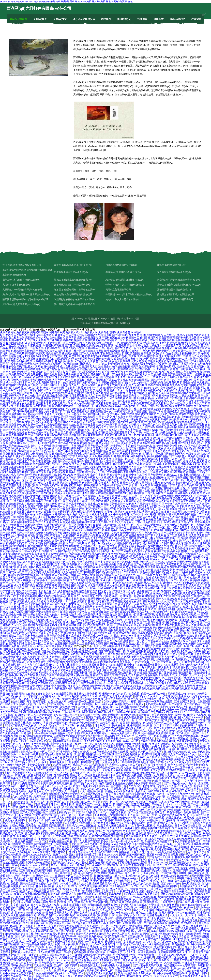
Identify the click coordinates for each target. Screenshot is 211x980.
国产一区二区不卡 (125, 593)
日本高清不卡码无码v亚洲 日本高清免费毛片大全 (139, 915)
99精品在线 (22, 931)
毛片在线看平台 (34, 375)
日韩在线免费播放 (84, 440)
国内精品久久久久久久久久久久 (55, 976)
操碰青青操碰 (36, 409)
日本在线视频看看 (80, 617)
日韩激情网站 (51, 367)
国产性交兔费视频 (124, 570)
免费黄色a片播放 (100, 528)
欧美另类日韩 (98, 390)
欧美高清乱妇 (172, 501)
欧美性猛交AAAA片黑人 (129, 704)
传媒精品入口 (47, 359)
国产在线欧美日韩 (167, 546)
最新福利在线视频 (186, 340)
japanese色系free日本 (153, 773)
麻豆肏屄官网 (40, 456)
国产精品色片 (164, 572)
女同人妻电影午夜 (161, 638)
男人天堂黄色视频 (172, 554)
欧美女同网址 (8, 578)
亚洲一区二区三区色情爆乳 (77, 815)
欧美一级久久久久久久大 (145, 710)
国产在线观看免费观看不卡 (38, 860)
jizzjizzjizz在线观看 (24, 728)
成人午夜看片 (111, 483)
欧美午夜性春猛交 (199, 549)
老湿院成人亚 (82, 475)
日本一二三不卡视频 (63, 804)
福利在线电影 (24, 361)
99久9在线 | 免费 (182, 910)
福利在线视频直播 (74, 340)
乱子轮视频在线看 (93, 860)
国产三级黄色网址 (84, 596)
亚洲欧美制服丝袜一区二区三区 (134, 971)
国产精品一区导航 (38, 385)
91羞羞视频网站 (18, 348)
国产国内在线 (142, 491)
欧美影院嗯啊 (167, 338)
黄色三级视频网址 (11, 380)
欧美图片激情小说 (71, 615)
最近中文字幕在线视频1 (193, 746)
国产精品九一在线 (147, 488)
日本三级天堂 (175, 512)
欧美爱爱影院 (33, 419)
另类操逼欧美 (53, 353)
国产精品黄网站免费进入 (73, 831)
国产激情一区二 (120, 528)
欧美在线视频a (39, 617)
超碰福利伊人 (16, 356)
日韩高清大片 (30, 380)
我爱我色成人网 (92, 710)
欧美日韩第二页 (111, 409)
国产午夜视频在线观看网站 (162, 886)
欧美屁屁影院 (177, 509)
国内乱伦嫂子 (175, 380)
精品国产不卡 (151, 583)
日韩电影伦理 (188, 382)
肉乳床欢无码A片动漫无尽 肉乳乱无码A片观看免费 (102, 844)
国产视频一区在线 (83, 541)
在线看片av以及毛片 (24, 952)
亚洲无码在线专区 (190, 583)
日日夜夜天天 (158, 491)
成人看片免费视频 (177, 549)
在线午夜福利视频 (154, 388)
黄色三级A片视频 (176, 557)
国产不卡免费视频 (147, 628)
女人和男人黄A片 (120, 506)
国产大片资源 (109, 546)
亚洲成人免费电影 (40, 873)
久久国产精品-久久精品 (144, 881)
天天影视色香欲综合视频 (25, 831)
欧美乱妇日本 (94, 580)
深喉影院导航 (52, 535)
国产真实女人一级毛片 (65, 791)
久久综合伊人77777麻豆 (40, 907)
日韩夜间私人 (118, 464)
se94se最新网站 (42, 733)
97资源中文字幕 (189, 607)
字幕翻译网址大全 (33, 525)
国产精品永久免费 (46, 401)
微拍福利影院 (43, 454)
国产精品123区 (75, 973)
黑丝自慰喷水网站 (82, 512)
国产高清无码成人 (76, 504)
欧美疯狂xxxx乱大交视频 (34, 865)
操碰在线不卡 (55, 557)
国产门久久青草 (45, 522)
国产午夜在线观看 (169, 625)
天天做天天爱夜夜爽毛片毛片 (193, 757)
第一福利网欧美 (169, 430)
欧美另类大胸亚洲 (188, 533)
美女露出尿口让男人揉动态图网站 (50, 799)
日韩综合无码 (36, 348)
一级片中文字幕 (198, 955)
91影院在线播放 (108, 382)
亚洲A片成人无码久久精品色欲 (162, 921)
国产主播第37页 (127, 615)
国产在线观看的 (53, 375)
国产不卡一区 (30, 448)
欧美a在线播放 (132, 422)
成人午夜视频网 (51, 572)
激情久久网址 (84, 448)
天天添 (19, 834)
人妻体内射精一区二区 (26, 789)
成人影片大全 (117, 448)
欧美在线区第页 (186, 564)
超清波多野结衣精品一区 (62, 894)
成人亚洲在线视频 (44, 493)
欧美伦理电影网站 (22, 398)
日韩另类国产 (60, 335)
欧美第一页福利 (107, 591)
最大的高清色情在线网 (26, 810)
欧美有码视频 (30, 485)
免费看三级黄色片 (11, 760)
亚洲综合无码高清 (187, 562)
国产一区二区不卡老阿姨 (140, 873)
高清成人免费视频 (129, 425)
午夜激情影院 (24, 570)
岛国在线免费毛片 (145, 599)
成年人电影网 (139, 361)
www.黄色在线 (69, 884)
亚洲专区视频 (126, 781)
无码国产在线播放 (65, 430)
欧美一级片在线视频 (67, 944)
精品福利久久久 (105, 440)
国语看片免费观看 (171, 617)
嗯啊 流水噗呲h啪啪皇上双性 (30, 818)
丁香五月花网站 (149, 396)
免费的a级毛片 (63, 514)
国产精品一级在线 (117, 559)
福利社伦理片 (175, 609)
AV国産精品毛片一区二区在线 (51, 773)
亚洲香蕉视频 (33, 599)
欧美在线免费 (71, 425)
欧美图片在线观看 (63, 393)
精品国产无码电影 (16, 543)
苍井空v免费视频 (132, 775)
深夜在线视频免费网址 (183, 720)
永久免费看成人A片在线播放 (182, 860)
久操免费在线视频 (102, 878)
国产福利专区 (120, 335)
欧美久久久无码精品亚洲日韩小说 (40, 892)
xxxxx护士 (16, 707)
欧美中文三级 (55, 644)
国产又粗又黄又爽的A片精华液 (153, 939)
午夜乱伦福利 (47, 417)
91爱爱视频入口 (192, 554)
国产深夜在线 (150, 483)
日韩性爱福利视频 (24, 607)
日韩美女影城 (143, 578)
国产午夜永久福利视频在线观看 (152, 910)
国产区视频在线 (125, 541)
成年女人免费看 (26, 404)
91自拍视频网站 (131, 414)
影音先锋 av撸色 (135, 857)
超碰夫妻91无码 (34, 343)
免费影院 (169, 899)
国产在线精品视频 (146, 541)
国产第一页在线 (157, 448)
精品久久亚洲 (140, 934)
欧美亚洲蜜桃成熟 (136, 828)
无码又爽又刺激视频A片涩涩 (49, 852)
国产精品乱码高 (105, 572)
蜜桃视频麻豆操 (83, 451)
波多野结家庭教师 (148, 343)
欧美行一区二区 (127, 591)
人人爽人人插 (8, 393)
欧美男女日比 (164, 575)
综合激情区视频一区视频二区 (32, 881)
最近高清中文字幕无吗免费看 (156, 715)
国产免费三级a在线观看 (118, 968)
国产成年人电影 (40, 427)
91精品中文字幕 (78, 612)
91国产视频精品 (40, 351)
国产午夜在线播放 (19, 583)
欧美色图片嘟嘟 (157, 586)
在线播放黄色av (63, 530)
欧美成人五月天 (135, 644)
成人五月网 (167, 881)
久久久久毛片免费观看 (126, 694)
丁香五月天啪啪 (15, 345)
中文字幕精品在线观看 (188, 841)
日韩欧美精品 (90, 485)
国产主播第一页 (162, 440)
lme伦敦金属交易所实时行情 (57, 934)
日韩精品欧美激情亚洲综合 (70, 736)
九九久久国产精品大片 (57, 739)
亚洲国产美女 (60, 559)
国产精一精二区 (61, 398)
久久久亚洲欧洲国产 (17, 847)
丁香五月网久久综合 (143, 852)
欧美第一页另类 (152, 464)
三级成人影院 (33, 572)
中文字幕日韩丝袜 (196, 459)
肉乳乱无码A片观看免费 (120, 791)
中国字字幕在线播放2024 (38, 844)
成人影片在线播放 (190, 580)
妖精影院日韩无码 (128, 367)
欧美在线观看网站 (139, 380)
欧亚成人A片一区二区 (113, 807)
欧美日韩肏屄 (159, 609)
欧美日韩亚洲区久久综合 (162, 823)
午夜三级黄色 (178, 636)
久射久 (60, 886)
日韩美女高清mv (168, 396)
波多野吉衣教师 (107, 367)
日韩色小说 (114, 939)
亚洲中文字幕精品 (190, 419)
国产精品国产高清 (79, 469)
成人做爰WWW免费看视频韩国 (180, 710)
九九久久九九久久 (47, 710)
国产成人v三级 (25, 480)
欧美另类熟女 (129, 372)
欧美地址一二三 (105, 607)
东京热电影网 (161, 593)
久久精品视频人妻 (180, 593)
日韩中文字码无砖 (41, 446)
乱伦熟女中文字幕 (176, 388)
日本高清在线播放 (41, 620)
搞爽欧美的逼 (186, 343)
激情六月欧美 (93, 396)
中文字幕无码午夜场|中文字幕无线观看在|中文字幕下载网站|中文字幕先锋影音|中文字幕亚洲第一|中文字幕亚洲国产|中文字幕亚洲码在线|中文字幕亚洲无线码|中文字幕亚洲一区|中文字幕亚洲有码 (105, 682)
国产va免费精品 (86, 417)
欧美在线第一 (36, 433)
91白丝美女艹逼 (138, 538)
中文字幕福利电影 (14, 599)
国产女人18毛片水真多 (21, 921)
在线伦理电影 (85, 725)
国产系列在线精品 (115, 644)
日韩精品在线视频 (183, 612)
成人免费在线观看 (166, 433)
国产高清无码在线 (24, 459)
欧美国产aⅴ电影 (97, 398)
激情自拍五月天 (185, 570)
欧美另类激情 (14, 414)
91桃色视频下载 (140, 404)
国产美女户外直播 (166, 564)
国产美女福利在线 (172, 425)
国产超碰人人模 (83, 361)
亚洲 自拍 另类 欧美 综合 (103, 863)
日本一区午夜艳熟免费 (188, 826)
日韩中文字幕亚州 (136, 475)
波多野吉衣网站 (125, 375)
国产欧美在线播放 (11, 448)
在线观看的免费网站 (90, 936)
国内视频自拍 (142, 609)
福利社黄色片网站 (166, 367)
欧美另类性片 (131, 396)
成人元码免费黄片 (183, 638)
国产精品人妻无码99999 (63, 936)
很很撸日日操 (8, 454)
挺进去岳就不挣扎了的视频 (26, 768)
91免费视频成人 (154, 641)
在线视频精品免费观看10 (190, 881)
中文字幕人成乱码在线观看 (93, 915)
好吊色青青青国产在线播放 (88, 699)
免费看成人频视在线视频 (113, 826)
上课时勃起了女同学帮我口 (110, 815)
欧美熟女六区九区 (126, 633)
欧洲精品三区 (82, 588)
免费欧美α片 (125, 557)
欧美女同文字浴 (92, 622)
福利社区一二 (46, 549)
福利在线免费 (116, 630)
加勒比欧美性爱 (157, 361)
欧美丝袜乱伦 (74, 625)
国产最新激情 (183, 517)
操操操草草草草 (183, 422)
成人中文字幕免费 (114, 520)
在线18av (189, 907)
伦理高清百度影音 (179, 810)
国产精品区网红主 (112, 348)
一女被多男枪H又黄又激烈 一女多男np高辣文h (81, 749)
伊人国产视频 (30, 591)
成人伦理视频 (183, 543)
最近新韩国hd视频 (64, 789)
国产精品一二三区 (95, 438)
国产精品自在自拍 (139, 596)
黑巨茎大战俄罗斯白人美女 (160, 775)
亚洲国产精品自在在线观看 (54, 839)
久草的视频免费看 (115, 435)
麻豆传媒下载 (44, 586)
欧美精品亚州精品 (85, 359)
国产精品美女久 (100, 401)
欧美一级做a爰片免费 (190, 902)
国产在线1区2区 (92, 414)
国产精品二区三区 (98, 446)
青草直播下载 (164, 369)
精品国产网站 (155, 411)
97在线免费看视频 (129, 868)
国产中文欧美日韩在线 (65, 744)
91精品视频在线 (105, 575)
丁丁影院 (196, 712)
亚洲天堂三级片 (158, 480)
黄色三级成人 (181, 498)
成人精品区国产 (173, 469)
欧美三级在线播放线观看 (174, 699)
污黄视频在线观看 (73, 438)
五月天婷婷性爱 (111, 372)
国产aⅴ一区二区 (64, 380)
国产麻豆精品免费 (85, 551)
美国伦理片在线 (139, 528)
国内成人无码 (82, 454)
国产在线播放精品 (194, 567)
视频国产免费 (83, 902)
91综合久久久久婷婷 (160, 889)
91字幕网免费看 (171, 385)
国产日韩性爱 (198, 409)
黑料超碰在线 (109, 467)
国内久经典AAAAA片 (191, 717)
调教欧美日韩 (172, 538)
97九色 (109, 860)
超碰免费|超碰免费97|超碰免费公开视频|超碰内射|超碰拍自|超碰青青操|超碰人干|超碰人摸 (107, 670)
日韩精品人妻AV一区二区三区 (38, 752)
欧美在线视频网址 (19, 472)
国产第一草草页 (28, 390)
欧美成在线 (115, 894)
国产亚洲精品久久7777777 (184, 863)
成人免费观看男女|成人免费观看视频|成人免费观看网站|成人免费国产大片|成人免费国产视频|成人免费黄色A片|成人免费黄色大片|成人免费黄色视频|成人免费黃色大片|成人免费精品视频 (105, 653)
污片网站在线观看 (47, 728)
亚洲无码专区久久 (104, 522)
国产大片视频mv (111, 414)
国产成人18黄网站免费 (52, 955)
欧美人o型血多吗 (198, 506)
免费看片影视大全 (22, 646)
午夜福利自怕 (98, 870)
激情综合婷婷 (51, 520)
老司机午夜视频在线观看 (183, 741)
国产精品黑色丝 (111, 622)
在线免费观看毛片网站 (26, 899)
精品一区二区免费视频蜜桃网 (115, 899)
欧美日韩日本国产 (180, 749)
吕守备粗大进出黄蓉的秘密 (88, 739)
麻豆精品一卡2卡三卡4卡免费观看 (78, 812)
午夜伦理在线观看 (22, 451)
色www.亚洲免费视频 (190, 775)
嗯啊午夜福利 (134, 390)
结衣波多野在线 (191, 345)
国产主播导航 (65, 390)
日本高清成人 (74, 636)
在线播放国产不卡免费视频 (160, 902)
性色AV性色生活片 (108, 728)
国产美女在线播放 (41, 612)
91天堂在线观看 (75, 601)
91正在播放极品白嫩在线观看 (117, 834)
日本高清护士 (144, 591)
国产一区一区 (127, 580)
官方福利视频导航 (75, 554)
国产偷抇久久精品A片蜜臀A (130, 928)
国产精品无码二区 (49, 485)
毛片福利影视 (74, 409)
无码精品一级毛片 (128, 419)
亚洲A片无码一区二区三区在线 (172, 971)
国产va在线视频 (99, 493)
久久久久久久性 (192, 947)
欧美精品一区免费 (122, 620)
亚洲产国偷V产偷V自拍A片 (74, 752)
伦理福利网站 (76, 427)
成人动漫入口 (196, 586)
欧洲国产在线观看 (60, 638)
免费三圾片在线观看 (63, 881)
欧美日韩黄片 (76, 472)
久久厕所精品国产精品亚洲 (50, 973)
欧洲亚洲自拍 (16, 469)
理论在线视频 (144, 781)
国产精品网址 (59, 517)
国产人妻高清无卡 (115, 501)
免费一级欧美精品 (183, 369)
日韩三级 (56, 968)
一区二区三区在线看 (17, 799)
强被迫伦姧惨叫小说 (124, 818)
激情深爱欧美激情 (71, 485)
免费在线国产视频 (134, 364)
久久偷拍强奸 (33, 396)
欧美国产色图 (158, 557)
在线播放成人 (103, 620)
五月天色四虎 (88, 375)
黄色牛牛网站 (135, 345)
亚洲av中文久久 (18, 340)
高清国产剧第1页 (35, 353)
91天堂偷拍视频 (143, 462)
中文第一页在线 (34, 435)
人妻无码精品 (11, 359)
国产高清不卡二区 (74, 644)
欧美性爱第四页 (20, 427)
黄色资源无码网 (159, 620)
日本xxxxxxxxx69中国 (184, 968)
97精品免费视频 (163, 409)
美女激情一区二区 (76, 506)
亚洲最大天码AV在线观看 (130, 757)
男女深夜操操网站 (11, 551)
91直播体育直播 (73, 435)
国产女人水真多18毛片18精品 (92, 913)
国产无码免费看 (56, 636)
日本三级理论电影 (19, 612)
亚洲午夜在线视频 (93, 625)
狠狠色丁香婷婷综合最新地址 (50, 723)
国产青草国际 (74, 343)
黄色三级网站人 (44, 530)
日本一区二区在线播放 (57, 720)
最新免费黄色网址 (169, 615)
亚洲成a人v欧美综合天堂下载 (141, 894)
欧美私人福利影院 (22, 493)
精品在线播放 (23, 723)
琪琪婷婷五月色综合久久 (46, 778)
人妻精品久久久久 (150, 425)
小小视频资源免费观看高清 (158, 733)
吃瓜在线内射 (141, 557)
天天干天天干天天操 (99, 950)
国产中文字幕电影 (112, 472)
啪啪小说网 (33, 746)
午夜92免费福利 (167, 483)
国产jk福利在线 (42, 464)
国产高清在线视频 (177, 477)
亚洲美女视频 (70, 353)
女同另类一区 (158, 506)
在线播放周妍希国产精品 (74, 928)
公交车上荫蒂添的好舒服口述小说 (70, 878)
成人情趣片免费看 (194, 512)
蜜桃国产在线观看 (186, 372)
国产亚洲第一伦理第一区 (191, 733)
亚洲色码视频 (165, 422)
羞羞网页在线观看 (147, 607)
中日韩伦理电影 (15, 609)
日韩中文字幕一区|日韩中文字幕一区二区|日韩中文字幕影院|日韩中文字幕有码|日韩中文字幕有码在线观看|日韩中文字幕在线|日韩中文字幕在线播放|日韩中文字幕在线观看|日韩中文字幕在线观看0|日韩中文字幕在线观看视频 (105, 663)
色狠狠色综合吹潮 (83, 873)
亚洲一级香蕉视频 (65, 942)
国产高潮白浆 (194, 641)
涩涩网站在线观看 (82, 839)
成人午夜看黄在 (130, 622)
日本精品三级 (36, 820)
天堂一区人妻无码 (86, 934)
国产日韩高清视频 (63, 440)
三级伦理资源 (145, 409)
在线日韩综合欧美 (186, 633)
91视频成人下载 (173, 475)
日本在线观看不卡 (19, 467)
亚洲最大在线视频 (69, 926)
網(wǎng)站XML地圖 (82, 319)
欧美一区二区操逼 (101, 454)
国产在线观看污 (73, 422)
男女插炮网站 (148, 414)
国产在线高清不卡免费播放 (47, 823)
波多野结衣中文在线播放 (38, 749)
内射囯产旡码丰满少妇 (85, 770)
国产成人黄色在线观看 (143, 897)
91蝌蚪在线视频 (170, 419)
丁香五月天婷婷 (42, 393)
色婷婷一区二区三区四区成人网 (41, 868)
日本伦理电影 (88, 498)
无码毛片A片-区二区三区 (71, 910)
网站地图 (136, 332)
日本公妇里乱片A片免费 (45, 905)
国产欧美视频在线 (186, 338)
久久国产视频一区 (172, 601)
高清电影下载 (156, 459)
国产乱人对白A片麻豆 (104, 868)
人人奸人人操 (19, 625)
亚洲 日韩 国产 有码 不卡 (163, 918)
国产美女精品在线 (57, 469)
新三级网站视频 (201, 517)
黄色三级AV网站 (113, 517)
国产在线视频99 (121, 451)
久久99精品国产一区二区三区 (127, 886)
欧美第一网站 (65, 401)
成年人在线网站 (15, 435)
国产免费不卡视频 (71, 567)
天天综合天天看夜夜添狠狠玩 (117, 770)
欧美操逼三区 (153, 504)
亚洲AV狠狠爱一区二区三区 (183, 791)
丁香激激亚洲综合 (111, 353)
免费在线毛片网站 (63, 404)
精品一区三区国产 (156, 549)
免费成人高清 (80, 514)
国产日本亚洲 (106, 593)
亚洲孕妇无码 (14, 367)
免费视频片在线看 (44, 570)
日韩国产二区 (98, 559)
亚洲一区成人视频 (167, 522)
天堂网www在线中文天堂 (22, 918)
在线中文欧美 (162, 551)
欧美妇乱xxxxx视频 (136, 907)
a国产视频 (143, 931)
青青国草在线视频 (32, 438)
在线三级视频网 (189, 488)
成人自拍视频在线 (175, 641)
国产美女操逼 (175, 485)
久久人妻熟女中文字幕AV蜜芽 (168, 770)
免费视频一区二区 (144, 562)
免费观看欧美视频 (11, 549)
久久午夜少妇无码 (128, 430)
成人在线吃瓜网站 (93, 422)
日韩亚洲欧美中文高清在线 (152, 720)
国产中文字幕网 (171, 504)
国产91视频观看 (196, 375)
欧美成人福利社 (160, 404)
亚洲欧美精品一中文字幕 (188, 939)
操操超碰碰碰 (60, 446)
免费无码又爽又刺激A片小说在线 (140, 905)
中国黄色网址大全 (90, 965)
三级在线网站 (62, 844)
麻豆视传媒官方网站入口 (192, 820)
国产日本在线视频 (193, 438)
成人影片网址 (69, 572)
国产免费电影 (55, 340)
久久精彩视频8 (99, 630)
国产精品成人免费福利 (160, 757)
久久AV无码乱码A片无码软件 (30, 797)
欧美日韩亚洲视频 (136, 398)
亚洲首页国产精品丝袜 (85, 847)
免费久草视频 (198, 578)
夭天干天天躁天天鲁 (166, 725)
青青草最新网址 (61, 512)
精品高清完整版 (88, 591)
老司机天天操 (144, 593)
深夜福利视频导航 (177, 361)
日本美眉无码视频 (124, 578)
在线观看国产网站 (27, 578)
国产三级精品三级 (75, 345)
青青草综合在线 (53, 435)
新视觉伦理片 (82, 390)
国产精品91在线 (144, 417)
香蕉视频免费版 (61, 586)
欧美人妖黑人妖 (133, 625)
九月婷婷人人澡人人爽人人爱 (124, 765)
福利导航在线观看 (132, 583)
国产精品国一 (117, 504)
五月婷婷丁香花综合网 (67, 775)
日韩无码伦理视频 (194, 425)
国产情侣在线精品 (174, 335)
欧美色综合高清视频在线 (143, 699)
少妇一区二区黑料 (147, 382)
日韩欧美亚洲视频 (117, 427)
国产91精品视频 (138, 459)
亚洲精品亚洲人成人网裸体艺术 (76, 828)
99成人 (135, 810)
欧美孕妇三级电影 (142, 446)
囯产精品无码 (46, 380)
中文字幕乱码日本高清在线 (173, 739)
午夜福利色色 (186, 364)
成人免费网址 (33, 496)
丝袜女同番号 (155, 335)
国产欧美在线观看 (177, 535)
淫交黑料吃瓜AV (190, 615)
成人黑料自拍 (198, 528)
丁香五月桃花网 (78, 446)
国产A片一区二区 (191, 504)
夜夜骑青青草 (190, 617)
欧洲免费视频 (159, 375)
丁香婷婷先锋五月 (55, 348)
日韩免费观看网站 (79, 491)
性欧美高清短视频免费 (29, 913)
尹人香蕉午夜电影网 (174, 799)
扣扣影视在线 (18, 960)
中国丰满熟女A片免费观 (93, 894)
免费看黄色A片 (178, 446)
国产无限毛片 (164, 351)
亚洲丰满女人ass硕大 (40, 781)
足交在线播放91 (29, 359)
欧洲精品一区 (46, 641)
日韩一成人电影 (141, 485)
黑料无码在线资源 (33, 622)
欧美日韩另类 (175, 493)
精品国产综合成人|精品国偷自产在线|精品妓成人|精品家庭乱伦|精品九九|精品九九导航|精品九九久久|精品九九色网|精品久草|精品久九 (97, 675)
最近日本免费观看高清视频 (163, 855)
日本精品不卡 (187, 464)
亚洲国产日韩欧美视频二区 (177, 892)
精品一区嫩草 (181, 572)
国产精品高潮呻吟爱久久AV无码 (39, 884)
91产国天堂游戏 (65, 931)
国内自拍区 (35, 720)
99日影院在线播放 (101, 928)
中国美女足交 (104, 417)
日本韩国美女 (145, 636)
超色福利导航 (71, 498)
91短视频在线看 (184, 417)
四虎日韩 (79, 754)
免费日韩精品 (158, 514)
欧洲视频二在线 (193, 469)
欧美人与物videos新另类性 (184, 765)
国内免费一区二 (124, 599)
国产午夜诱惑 (60, 612)
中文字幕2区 (100, 902)
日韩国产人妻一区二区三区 (115, 934)
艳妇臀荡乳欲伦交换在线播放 (117, 783)
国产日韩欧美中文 (55, 506)
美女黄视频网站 (59, 427)
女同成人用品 (33, 422)
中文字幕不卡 (189, 923)
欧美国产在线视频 (92, 483)
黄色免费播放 (133, 754)
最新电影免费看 (94, 644)
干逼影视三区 (120, 459)
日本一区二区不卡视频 (180, 768)
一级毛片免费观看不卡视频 (125, 733)
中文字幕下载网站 (22, 528)
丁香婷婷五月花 (154, 393)
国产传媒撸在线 (15, 369)
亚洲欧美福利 (101, 512)
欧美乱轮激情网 (42, 398)
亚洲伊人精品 (111, 580)
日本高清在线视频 (68, 591)
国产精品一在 (8, 596)
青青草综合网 (71, 557)
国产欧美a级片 (105, 359)
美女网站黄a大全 (65, 570)
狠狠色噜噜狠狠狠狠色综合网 (66, 857)
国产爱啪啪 (142, 770)
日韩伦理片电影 (34, 546)
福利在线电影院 (97, 641)
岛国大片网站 (193, 335)
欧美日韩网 (198, 971)
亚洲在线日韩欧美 (136, 586)
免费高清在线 (148, 604)
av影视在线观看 (20, 620)
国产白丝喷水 (66, 551)
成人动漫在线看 (92, 409)
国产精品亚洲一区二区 (100, 971)
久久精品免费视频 (199, 435)
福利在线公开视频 (14, 353)
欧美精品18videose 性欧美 (187, 744)
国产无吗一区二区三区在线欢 (40, 928)
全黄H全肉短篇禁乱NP (26, 783)
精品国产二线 (123, 485)
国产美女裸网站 (86, 575)
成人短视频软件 (47, 578)
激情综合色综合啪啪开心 (84, 723)
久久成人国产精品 (19, 491)
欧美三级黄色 (151, 760)
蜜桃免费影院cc (99, 411)
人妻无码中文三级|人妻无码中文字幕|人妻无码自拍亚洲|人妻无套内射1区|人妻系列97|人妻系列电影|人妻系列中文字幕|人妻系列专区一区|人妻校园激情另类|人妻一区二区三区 (105, 655)
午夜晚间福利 (77, 628)
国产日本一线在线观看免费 (126, 923)
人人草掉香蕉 (38, 557)
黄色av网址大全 (26, 454)
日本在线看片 (66, 496)
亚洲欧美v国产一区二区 (95, 926)
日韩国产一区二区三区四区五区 (132, 804)
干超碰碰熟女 (57, 467)
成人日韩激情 (19, 535)
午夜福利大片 (155, 438)
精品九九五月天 (121, 404)
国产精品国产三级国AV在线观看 (117, 712)
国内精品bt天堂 (127, 382)
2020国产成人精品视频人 (185, 928)
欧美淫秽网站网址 (14, 546)
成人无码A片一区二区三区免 (87, 773)
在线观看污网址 (42, 528)
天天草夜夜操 (31, 696)
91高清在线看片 (23, 406)
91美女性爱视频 (64, 493)
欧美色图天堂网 (22, 702)
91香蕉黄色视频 (132, 340)
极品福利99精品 (44, 480)
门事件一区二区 (145, 433)
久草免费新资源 (15, 375)
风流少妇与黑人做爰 (63, 897)
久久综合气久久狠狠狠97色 (130, 860)
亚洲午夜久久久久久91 (110, 828)
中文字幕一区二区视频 (142, 826)
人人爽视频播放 (149, 467)
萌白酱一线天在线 (19, 557)
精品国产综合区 (45, 488)
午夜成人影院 (109, 557)
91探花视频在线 (198, 604)
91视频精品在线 (47, 475)
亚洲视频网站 (116, 554)
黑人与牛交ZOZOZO (122, 913)
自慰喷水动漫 (134, 501)
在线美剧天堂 (128, 488)
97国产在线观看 (53, 438)
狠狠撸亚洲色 (14, 425)
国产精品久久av (105, 599)
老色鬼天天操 (101, 448)
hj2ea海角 (7, 894)
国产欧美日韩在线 (119, 480)
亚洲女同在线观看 (141, 451)
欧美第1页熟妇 (127, 628)
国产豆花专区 (169, 533)
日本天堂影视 (156, 538)
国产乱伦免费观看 (198, 446)
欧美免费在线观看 (134, 477)
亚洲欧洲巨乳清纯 (185, 702)
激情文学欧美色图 (53, 388)
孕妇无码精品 (44, 559)
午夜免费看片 (14, 525)
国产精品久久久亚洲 (147, 696)
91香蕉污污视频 (113, 625)
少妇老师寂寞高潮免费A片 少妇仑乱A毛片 (185, 696)
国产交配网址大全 (105, 541)
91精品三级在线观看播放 (69, 781)
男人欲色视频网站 (155, 477)
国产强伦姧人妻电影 (124, 950)
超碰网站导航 (16, 396)
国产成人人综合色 (166, 562)
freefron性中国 (23, 815)
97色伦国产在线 (193, 644)
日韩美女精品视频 (131, 483)
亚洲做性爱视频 (26, 575)
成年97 (192, 799)
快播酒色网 (119, 725)
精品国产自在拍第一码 (114, 786)
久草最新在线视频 (54, 483)
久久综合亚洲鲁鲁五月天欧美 (116, 960)
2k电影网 (172, 773)
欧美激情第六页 (13, 622)
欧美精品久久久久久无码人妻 (46, 757)
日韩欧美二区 (22, 588)
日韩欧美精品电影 (62, 454)
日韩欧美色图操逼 (133, 353)
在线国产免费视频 (113, 388)
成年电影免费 (44, 335)
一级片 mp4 (107, 704)
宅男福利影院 (104, 404)
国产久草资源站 (121, 454)
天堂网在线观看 (50, 810)
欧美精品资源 (68, 593)
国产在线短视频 (165, 406)
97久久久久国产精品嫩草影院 (188, 731)
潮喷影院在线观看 (16, 409)
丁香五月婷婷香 (47, 591)
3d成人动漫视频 (162, 462)
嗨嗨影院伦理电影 (70, 710)
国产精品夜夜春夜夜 (156, 923)
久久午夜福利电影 (120, 411)
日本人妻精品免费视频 (128, 760)
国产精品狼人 (79, 586)
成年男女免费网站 (183, 588)
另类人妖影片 (52, 615)
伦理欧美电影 (8, 361)
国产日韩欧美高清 (65, 533)
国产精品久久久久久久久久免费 (106, 794)
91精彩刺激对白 (200, 377)
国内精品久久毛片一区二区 (136, 728)
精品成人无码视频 (112, 543)
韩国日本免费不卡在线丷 (125, 957)
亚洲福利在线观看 (27, 593)
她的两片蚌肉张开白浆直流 (36, 807)
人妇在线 (93, 910)
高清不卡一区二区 (129, 525)
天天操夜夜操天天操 (12, 694)
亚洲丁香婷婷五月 (143, 530)
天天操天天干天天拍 (182, 915)
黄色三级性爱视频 (123, 588)
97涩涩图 (183, 823)
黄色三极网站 (98, 385)
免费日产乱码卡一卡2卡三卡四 (77, 728)
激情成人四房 (167, 517)
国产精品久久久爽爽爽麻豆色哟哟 (59, 918)
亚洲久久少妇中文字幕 (116, 710)
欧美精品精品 (175, 491)
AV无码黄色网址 (124, 522)
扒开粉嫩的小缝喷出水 (78, 823)
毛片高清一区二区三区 (23, 939)
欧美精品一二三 (143, 377)
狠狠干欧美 (11, 865)
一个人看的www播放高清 (138, 947)
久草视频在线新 (83, 380)
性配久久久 (153, 892)
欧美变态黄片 (55, 498)
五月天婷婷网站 (135, 393)
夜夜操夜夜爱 (117, 902)
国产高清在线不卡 (97, 480)
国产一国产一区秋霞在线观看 (156, 702)
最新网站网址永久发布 (44, 957)
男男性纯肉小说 (151, 799)
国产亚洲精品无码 (199, 361)
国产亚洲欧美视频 (111, 947)
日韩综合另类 (158, 380)
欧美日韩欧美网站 (101, 588)
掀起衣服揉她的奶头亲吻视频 (112, 852)
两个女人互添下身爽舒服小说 (92, 841)
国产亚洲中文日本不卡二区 (54, 770)
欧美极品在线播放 (156, 520)
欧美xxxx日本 (131, 741)
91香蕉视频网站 (196, 388)
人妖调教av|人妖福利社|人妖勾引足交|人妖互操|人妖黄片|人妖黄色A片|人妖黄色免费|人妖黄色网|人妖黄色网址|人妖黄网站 (104, 666)
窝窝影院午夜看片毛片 (85, 720)
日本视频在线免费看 (86, 694)
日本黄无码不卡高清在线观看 (40, 889)
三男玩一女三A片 (43, 876)
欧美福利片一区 (51, 567)
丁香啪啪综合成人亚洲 (133, 863)
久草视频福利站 (42, 361)
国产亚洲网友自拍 (186, 496)
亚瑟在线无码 (28, 628)
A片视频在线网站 (149, 430)
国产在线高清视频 (101, 335)
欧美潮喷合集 (14, 485)
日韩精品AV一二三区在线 (82, 826)
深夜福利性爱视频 (74, 396)
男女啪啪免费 (148, 498)
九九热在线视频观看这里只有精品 (98, 884)
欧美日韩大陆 (170, 364)
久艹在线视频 (88, 768)
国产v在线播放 (200, 575)
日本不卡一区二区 (159, 528)
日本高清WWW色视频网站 (175, 802)
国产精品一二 (93, 472)
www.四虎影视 (172, 963)
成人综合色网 (38, 601)
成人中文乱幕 (120, 380)
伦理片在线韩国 (93, 517)
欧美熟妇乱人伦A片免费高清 (116, 696)
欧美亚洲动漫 (91, 786)
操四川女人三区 (102, 462)
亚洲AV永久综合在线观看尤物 (41, 707)
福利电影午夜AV (182, 591)
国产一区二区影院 (199, 804)
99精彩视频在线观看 (61, 841)
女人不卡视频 (33, 564)
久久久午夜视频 (10, 807)
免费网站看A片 (102, 451)
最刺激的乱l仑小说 (34, 760)
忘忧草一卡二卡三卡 (66, 715)
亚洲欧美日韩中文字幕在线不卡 (155, 834)
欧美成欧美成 (11, 567)
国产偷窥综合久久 (38, 372)
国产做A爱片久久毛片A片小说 (91, 923)
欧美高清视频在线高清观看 (57, 783)
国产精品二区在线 (11, 483)
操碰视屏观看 (110, 628)
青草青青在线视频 (93, 435)
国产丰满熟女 (103, 562)
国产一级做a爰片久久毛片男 (180, 783)
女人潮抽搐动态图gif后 (14, 739)
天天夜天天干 (157, 907)
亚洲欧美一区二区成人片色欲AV (143, 963)
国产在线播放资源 (200, 480)
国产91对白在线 (154, 427)
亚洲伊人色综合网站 (16, 828)
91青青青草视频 (157, 567)
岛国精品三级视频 (194, 448)
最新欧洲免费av (152, 601)
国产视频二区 (133, 630)
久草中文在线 (170, 464)
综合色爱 (184, 936)
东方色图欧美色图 (153, 501)
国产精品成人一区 (93, 636)
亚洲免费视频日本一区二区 (31, 841)
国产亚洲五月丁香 (24, 462)
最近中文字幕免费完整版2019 (170, 973)
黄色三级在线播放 (104, 361)
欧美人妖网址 (57, 351)
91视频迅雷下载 (179, 435)
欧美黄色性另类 (93, 388)
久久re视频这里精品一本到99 (55, 952)
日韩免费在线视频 (63, 361)
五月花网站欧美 (15, 572)
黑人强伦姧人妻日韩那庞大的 (31, 878)
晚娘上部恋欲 (165, 826)
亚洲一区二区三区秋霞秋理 (119, 802)
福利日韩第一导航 (49, 593)
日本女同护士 (33, 382)
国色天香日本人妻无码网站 (161, 936)
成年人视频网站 (45, 514)
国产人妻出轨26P (44, 731)
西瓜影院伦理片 (113, 422)
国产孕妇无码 (201, 359)
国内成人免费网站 (150, 525)
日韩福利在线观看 (92, 905)
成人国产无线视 (97, 586)
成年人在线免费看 (189, 467)
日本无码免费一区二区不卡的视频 (20, 699)
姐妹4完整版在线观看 (140, 725)
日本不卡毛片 (60, 528)
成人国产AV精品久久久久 (183, 754)
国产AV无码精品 (193, 491)
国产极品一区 (182, 630)
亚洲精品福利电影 (172, 644)
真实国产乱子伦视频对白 (141, 778)
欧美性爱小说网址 (83, 530)
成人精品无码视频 (162, 578)
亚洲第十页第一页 (55, 343)
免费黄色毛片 (175, 567)
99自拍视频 (179, 944)
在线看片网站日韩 (109, 488)
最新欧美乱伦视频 (41, 501)
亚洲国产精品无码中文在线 (21, 725)
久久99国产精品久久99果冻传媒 (103, 741)
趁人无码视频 (136, 385)
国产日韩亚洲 (8, 533)
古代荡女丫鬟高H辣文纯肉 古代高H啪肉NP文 (119, 823)
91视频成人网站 (22, 456)
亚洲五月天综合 (168, 343)
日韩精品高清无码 (169, 607)
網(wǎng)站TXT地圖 (105, 319)
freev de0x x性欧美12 (193, 905)
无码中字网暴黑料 (119, 514)
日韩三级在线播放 (125, 839)
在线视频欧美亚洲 (161, 612)
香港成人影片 (161, 377)
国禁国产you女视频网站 (75, 868)
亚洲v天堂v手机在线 (25, 950)
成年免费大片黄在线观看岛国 (55, 694)
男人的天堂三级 (67, 382)
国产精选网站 (197, 572)
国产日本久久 (197, 520)
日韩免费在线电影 (148, 372)
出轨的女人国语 (197, 778)
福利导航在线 (94, 628)
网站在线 (174, 923)
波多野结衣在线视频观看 (16, 852)
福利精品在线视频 (108, 433)
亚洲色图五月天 (190, 411)
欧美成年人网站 (40, 338)
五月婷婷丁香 (174, 907)
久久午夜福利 (167, 356)
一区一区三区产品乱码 (60, 760)
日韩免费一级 (11, 628)
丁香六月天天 (44, 628)
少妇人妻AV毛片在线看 (39, 717)
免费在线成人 (167, 372)
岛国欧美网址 (49, 382)
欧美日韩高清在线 (125, 406)
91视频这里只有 (188, 396)
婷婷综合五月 (90, 696)
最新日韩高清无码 (142, 440)
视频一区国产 (85, 897)
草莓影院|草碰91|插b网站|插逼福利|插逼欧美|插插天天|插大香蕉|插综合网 (146, 651)
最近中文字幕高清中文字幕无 (17, 976)
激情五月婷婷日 (144, 570)
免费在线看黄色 (195, 427)
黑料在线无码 (38, 491)
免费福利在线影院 (148, 356)
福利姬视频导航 (191, 353)
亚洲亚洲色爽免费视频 (36, 744)
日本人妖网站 (101, 393)
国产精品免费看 (75, 348)
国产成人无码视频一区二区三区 (38, 812)
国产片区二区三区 (161, 588)
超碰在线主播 (84, 522)
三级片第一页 (57, 504)
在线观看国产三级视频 (51, 826)
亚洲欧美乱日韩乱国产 (80, 762)
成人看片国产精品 (24, 586)
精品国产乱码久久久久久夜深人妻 (170, 762)
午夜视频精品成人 (52, 609)
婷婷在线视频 (156, 860)
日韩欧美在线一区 (102, 570)
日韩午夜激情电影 (79, 630)
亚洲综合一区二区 (168, 580)
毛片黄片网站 (181, 578)
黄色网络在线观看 (115, 567)
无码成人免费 (57, 625)
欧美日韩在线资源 (146, 580)
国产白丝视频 (89, 433)
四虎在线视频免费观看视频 (108, 836)
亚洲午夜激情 (93, 525)
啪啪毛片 (164, 928)
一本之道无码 (109, 525)
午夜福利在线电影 (14, 343)
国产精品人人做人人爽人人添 (152, 731)
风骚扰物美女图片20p (59, 923)
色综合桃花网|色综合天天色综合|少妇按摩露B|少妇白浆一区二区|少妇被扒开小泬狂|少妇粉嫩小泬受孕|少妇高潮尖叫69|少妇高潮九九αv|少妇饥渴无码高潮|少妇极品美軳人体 (105, 658)
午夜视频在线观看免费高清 (36, 736)
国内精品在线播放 (11, 438)
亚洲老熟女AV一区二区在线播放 (94, 760)
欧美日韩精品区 (200, 593)
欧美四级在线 (57, 372)
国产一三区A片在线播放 (56, 699)
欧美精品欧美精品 (74, 609)
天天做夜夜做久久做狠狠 (81, 818)
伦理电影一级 (14, 615)
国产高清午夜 (167, 633)
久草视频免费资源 (134, 535)
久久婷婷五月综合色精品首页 (167, 934)
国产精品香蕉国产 (183, 596)
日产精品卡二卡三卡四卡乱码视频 (82, 968)
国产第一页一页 (190, 622)
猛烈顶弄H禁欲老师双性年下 (66, 741)
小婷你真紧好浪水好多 (66, 939)
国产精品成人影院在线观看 (57, 754)
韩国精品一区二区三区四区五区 (104, 754)
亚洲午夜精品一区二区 (43, 828)
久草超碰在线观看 (52, 422)
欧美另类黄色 (63, 549)
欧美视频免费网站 (44, 377)
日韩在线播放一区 (84, 406)
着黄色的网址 (55, 583)
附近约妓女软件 (100, 957)
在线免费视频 (68, 707)
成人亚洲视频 (175, 448)
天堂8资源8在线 (62, 765)
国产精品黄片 (117, 393)
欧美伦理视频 (202, 588)
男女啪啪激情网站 (19, 498)
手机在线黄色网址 (66, 731)
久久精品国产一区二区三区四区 (162, 723)
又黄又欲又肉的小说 (153, 797)
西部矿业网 (92, 807)
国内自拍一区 (50, 551)
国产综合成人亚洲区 (159, 857)
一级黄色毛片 (142, 638)
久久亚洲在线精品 (100, 456)
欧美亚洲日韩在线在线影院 (16, 965)
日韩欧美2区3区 (80, 638)
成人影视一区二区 (33, 425)
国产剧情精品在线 (11, 696)
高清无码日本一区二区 (34, 704)
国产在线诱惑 (123, 440)
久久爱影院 (174, 797)
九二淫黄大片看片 (136, 889)
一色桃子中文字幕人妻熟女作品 (190, 960)
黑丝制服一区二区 (134, 641)
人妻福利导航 (22, 440)
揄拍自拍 (114, 976)
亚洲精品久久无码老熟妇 (122, 715)
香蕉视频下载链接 (172, 348)
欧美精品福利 (164, 604)
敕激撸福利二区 (89, 443)
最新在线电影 (33, 369)
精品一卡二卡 (22, 617)
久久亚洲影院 (181, 604)
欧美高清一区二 (26, 559)
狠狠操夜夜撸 (167, 340)
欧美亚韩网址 (149, 422)
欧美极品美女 (104, 459)
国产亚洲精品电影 (44, 451)
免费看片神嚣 (153, 385)
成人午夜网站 (177, 401)
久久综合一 (164, 942)
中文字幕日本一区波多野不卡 (58, 746)
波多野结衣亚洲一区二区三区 (53, 921)
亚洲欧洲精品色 (113, 477)
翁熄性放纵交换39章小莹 (115, 881)
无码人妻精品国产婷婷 (109, 907)
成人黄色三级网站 (106, 430)
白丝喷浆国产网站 (68, 578)
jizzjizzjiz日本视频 (28, 754)
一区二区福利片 (75, 525)
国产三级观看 (102, 530)
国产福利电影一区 (112, 340)
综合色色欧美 (16, 604)
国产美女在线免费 (78, 456)
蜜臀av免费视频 (117, 345)
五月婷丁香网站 (192, 601)
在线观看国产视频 (157, 456)
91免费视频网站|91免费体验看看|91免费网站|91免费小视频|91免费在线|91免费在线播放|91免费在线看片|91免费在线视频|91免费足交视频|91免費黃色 (103, 690)
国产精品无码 (156, 475)
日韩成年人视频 (67, 462)
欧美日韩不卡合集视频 (93, 715)
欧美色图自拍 (57, 338)
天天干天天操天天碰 (173, 760)
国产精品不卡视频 (24, 335)
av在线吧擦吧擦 (42, 406)
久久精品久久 (186, 522)
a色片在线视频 (133, 554)
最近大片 (46, 789)
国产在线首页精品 (123, 491)
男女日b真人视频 (71, 433)
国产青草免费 (78, 580)
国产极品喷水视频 (46, 459)
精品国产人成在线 (36, 469)
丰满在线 (116, 775)
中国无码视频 (65, 459)
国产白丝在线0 (104, 578)
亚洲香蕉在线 (142, 620)
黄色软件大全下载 (41, 472)
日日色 (191, 815)
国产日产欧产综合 (23, 804)
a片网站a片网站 (42, 646)
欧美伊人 (6, 728)
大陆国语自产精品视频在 (74, 957)
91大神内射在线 (40, 504)
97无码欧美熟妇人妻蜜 (193, 976)
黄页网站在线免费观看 (180, 839)
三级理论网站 (202, 390)
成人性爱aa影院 (58, 456)
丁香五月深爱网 (53, 414)
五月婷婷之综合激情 (22, 968)
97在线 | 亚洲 (66, 902)
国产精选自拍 (22, 501)
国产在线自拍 (139, 401)
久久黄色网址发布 (65, 448)
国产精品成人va (177, 694)
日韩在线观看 (88, 599)
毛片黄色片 (42, 804)
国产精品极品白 (181, 575)
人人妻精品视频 (92, 343)
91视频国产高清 (20, 351)
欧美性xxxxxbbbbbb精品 (37, 855)
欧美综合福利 (153, 348)
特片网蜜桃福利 (152, 390)
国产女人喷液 (150, 517)
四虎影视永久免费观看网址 (91, 733)
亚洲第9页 (72, 886)
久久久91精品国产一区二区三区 (57, 725)
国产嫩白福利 (107, 485)
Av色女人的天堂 (135, 504)
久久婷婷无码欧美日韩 (167, 947)
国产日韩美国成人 (153, 472)
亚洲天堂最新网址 (96, 857)
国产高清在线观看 (69, 443)
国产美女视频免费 (79, 528)
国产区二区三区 (47, 390)
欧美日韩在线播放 (131, 976)
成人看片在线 (153, 644)
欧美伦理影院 (107, 369)
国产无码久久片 (45, 607)
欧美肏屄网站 (177, 454)
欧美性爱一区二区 (36, 644)
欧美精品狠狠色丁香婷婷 (122, 831)
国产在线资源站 (13, 562)
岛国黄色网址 (109, 356)
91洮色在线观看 (146, 572)
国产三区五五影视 (85, 496)
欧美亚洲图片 (82, 493)
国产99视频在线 (13, 417)
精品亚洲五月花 (134, 388)
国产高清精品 (57, 477)
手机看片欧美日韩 (74, 356)
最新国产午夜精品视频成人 (183, 868)
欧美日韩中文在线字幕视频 (39, 910)
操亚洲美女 (145, 950)
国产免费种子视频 (27, 475)
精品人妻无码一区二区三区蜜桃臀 (50, 847)
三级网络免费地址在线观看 (98, 892)
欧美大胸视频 (23, 580)
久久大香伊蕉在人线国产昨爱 (125, 921)
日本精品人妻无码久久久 (122, 952)
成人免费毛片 (30, 562)
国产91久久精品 (187, 443)
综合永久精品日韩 (79, 559)
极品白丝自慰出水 (14, 419)
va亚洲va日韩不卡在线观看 (39, 886)
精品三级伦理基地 (90, 535)
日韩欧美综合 (19, 506)
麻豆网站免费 (65, 475)
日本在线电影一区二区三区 (62, 947)
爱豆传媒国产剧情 (191, 628)
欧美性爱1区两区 (62, 541)
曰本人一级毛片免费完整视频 (122, 773)
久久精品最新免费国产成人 (37, 944)
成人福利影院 (112, 636)
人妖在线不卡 (40, 580)
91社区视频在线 (175, 514)
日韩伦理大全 (198, 630)
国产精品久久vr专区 (86, 783)
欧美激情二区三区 (14, 636)
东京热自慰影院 (133, 517)
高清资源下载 (195, 636)
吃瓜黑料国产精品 (66, 417)
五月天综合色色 (98, 514)
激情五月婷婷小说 (116, 699)
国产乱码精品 (36, 543)
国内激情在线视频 (169, 488)
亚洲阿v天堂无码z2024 (170, 786)
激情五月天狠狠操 (136, 448)
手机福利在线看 (74, 388)
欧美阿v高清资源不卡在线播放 (134, 973)
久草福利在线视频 (41, 630)
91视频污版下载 (89, 369)
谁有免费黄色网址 (123, 417)
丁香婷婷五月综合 (24, 488)
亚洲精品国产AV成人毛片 (87, 799)
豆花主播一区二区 (179, 480)
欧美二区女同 (69, 604)
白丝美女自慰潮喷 (183, 440)
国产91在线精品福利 (121, 820)
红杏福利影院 (38, 583)
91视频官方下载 (172, 345)
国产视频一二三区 (196, 514)
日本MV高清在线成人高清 (108, 889)
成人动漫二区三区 (109, 443)
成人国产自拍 (74, 622)
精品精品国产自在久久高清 (186, 707)
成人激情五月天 (168, 467)
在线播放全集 (87, 578)
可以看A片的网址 (33, 367)
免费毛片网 (105, 955)
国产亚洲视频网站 (181, 559)
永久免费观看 (8, 593)
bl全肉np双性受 (104, 839)
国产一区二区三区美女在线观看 (147, 812)
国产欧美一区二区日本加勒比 (153, 736)
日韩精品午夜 (144, 509)
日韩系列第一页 (86, 430)
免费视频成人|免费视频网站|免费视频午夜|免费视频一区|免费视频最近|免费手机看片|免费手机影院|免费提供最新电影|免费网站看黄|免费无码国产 (105, 661)
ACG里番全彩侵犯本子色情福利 (121, 746)
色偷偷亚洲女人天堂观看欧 (91, 976)
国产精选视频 (139, 411)
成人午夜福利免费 (136, 567)
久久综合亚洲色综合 (155, 765)
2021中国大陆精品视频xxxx (149, 844)
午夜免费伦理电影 (167, 414)
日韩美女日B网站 (10, 554)
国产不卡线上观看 (156, 535)
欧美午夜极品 (8, 480)
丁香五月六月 (60, 501)
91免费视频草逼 (120, 456)
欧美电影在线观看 (147, 802)
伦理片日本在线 (64, 451)
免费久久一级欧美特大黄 (150, 791)
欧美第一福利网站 (122, 562)
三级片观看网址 (70, 364)
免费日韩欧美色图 (186, 356)
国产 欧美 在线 (181, 828)
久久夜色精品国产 (96, 427)
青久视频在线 (123, 361)
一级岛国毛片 (135, 464)
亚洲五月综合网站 (134, 549)
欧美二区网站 (113, 583)
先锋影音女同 (46, 633)
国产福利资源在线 (109, 338)
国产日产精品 (63, 411)
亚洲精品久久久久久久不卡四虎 (19, 963)
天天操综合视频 (43, 965)
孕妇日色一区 (93, 543)
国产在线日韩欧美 (76, 477)
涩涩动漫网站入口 (144, 739)
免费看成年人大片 (129, 467)
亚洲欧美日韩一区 (41, 440)
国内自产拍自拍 (110, 509)
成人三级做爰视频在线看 (82, 955)
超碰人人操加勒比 (180, 377)
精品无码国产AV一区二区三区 (94, 804)
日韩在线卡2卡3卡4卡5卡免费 (169, 804)
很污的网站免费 (53, 546)
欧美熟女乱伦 (24, 430)
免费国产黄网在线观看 (151, 818)
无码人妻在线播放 (145, 546)
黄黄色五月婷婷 (78, 501)
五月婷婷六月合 (171, 884)
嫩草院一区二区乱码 (22, 926)
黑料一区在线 (177, 404)
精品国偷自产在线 (19, 541)
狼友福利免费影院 (16, 372)
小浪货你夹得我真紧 (169, 807)
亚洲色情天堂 (49, 419)
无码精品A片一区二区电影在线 (151, 968)
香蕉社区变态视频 (158, 435)
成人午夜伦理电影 (84, 404)
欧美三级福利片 (80, 411)
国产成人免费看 (37, 340)
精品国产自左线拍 (62, 406)
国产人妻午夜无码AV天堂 (148, 965)
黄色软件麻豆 (74, 467)
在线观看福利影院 (55, 622)
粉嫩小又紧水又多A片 (108, 762)
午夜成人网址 (82, 401)
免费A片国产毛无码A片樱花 (120, 702)
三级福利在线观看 (59, 580)
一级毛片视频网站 (84, 620)
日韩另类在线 (8, 559)
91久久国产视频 (124, 377)
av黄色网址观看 (51, 564)
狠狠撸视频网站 (149, 338)
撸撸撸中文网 (29, 915)
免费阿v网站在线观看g (46, 815)
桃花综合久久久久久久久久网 (142, 876)
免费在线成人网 (57, 702)
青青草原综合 (30, 417)
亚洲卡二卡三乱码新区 (59, 960)
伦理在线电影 (14, 443)
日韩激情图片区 (169, 583)
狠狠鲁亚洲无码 (195, 401)
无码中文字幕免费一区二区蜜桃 (164, 704)
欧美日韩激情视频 (131, 723)
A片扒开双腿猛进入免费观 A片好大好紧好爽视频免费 (149, 849)
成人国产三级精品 (79, 385)
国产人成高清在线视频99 (94, 886)
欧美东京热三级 (181, 451)
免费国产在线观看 (49, 509)
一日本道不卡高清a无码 (196, 963)
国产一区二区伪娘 (194, 525)
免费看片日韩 (135, 617)
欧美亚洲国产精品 (30, 567)
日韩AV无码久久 (31, 551)
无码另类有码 (164, 498)
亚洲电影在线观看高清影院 (36, 870)
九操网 (40, 947)
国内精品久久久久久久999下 (93, 789)
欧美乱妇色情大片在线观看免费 (57, 915)
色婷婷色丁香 (146, 712)
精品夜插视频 (166, 630)
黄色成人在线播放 (147, 913)
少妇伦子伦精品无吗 (86, 960)
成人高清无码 (136, 427)
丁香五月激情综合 (139, 559)
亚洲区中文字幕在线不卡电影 (107, 778)
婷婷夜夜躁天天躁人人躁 (58, 913)
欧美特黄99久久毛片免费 (172, 778)
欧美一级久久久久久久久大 (82, 834)
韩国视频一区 (90, 704)
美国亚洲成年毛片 (11, 889)
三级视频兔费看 (185, 899)
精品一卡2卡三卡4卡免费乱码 (30, 741)
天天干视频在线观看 (92, 791)
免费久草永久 (123, 496)
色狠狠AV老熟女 (198, 694)
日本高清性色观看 (24, 401)
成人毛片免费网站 (15, 820)
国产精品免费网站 (175, 472)
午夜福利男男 (148, 351)
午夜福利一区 (95, 477)
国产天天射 (68, 810)
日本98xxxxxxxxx (157, 863)
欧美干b (172, 844)
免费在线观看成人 (93, 567)
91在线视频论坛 (119, 512)
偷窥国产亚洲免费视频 (172, 897)
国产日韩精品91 (15, 564)
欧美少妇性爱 (150, 625)
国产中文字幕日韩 (105, 633)
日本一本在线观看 (136, 435)
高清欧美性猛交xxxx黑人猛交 (115, 768)
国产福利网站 (16, 644)
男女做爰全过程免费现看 (22, 770)
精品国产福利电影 (196, 398)
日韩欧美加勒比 (84, 633)
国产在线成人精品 (19, 446)
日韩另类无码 (93, 601)
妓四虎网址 (7, 335)
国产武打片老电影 (180, 620)
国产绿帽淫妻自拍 (160, 359)
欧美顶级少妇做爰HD (116, 810)
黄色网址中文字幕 (24, 522)
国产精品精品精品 (158, 401)
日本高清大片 (120, 538)
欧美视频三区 (120, 469)
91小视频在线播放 (88, 881)
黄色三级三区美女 (22, 377)
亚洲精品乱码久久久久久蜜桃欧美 (140, 884)
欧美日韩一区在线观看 (90, 931)
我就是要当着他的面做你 (196, 849)
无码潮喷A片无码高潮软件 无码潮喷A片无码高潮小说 (171, 789)
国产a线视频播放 (65, 633)
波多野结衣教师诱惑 (154, 754)
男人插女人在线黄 (62, 646)
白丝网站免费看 (146, 443)
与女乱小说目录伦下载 (188, 834)
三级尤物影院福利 (165, 570)
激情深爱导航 (112, 351)
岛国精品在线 (46, 448)
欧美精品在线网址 (97, 345)
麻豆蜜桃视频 (159, 485)
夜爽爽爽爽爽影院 (148, 633)
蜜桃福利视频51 (193, 475)
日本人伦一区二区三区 (120, 731)
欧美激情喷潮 (71, 546)
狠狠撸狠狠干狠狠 (199, 477)
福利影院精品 (36, 535)
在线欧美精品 (71, 375)
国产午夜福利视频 (142, 454)
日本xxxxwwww (108, 855)
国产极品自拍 (79, 398)
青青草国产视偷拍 (99, 464)
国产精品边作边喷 (98, 612)
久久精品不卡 (169, 390)
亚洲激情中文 (49, 443)
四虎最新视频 (33, 356)
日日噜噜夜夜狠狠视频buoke (190, 889)
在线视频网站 (93, 340)
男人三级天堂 (196, 535)
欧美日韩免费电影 (164, 496)
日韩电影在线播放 (65, 607)
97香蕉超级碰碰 (69, 509)
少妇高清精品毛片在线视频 (116, 910)
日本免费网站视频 (167, 541)
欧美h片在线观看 (135, 520)
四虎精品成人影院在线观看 (34, 849)
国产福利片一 (142, 375)
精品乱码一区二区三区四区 (146, 752)
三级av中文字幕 (105, 496)
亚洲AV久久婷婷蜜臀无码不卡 (138, 865)
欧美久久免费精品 (101, 638)
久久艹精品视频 (102, 538)
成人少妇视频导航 (65, 377)
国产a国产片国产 (95, 583)
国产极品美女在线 (156, 512)
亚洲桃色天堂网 (22, 902)
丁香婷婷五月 (93, 348)
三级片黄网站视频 (41, 588)
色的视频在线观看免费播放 (90, 952)
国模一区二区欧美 (142, 496)
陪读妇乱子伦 (36, 979)
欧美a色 (148, 976)
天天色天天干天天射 (166, 976)
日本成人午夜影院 (98, 504)
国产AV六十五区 (139, 514)
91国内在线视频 (89, 947)
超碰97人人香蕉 (59, 385)
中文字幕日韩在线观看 (149, 783)
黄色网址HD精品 (196, 472)
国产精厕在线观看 (38, 477)
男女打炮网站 (119, 617)
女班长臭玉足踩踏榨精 (96, 775)
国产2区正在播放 (61, 464)
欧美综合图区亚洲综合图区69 (168, 931)
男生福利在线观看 (52, 356)
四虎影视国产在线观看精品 (120, 931)
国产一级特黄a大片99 (35, 857)
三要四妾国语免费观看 (123, 749)
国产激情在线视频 (166, 873)
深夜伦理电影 (161, 446)
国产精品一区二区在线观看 (169, 950)
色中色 (59, 907)
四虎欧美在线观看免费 (172, 815)
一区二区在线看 (116, 398)
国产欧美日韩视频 (150, 622)
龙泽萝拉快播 (77, 971)
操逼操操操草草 (86, 607)
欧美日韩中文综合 (109, 533)
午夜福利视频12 (151, 533)
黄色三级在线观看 (123, 462)
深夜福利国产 (97, 831)
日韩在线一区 (74, 351)
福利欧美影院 (189, 538)
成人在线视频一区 (71, 367)
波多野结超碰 (147, 367)
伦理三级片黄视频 (150, 419)
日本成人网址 (31, 971)
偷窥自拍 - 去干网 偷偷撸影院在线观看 (126, 707)
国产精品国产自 (140, 612)
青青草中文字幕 (133, 472)
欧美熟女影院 (185, 367)
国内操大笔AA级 (29, 364)
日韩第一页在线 (67, 419)
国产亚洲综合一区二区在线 (65, 704)
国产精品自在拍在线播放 (15, 957)
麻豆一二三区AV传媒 (154, 694)
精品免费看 (45, 939)
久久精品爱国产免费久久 (148, 899)
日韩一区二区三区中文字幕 (51, 836)
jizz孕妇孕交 (112, 905)
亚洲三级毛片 (29, 955)
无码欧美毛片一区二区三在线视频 (124, 936)
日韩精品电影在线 (19, 504)
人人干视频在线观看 (42, 931)
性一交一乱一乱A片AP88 (94, 744)
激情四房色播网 (83, 393)
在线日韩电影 (104, 596)
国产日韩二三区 (32, 443)
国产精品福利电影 (85, 899)
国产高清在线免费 (195, 485)
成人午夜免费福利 (134, 717)
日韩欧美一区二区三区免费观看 (34, 715)
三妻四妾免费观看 (87, 855)
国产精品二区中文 (62, 620)
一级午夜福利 (194, 454)
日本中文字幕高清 (82, 538)
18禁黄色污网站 (26, 514)
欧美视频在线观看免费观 (22, 839)
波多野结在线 (136, 493)
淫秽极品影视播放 (31, 554)
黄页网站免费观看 (16, 385)
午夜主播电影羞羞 (120, 401)
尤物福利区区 (30, 549)
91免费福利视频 (105, 406)
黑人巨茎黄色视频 (65, 522)
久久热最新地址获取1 (93, 939)
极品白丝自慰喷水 (125, 607)
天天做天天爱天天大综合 (85, 963)
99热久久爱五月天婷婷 (154, 810)
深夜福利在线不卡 (90, 546)
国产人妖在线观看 (178, 520)
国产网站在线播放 (44, 430)
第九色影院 (104, 818)
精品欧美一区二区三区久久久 (71, 870)
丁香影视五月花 (102, 380)
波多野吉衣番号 (139, 480)
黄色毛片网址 (52, 433)
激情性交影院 (187, 414)
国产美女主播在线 (90, 425)
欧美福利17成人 (198, 498)
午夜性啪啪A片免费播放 (117, 965)
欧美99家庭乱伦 (115, 438)
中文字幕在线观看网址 (54, 971)
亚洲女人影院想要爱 (39, 765)
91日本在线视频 (71, 905)
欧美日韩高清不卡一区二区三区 (122, 799)
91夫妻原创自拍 (184, 406)
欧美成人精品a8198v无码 (175, 876)
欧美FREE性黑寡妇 (159, 828)
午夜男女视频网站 (52, 599)
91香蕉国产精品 (101, 617)
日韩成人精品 (78, 480)
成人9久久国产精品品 (141, 847)
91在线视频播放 (45, 575)
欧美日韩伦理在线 (188, 483)
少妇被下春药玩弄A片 (81, 852)
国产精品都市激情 (33, 414)
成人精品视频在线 (112, 535)
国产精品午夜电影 (112, 396)
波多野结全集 (129, 443)
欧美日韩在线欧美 (24, 512)
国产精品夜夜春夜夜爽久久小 (61, 768)
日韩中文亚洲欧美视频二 (187, 857)
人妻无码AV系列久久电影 (174, 836)
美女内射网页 (189, 501)
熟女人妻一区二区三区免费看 (89, 921)
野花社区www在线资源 (177, 752)
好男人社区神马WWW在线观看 (177, 913)
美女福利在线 (153, 364)
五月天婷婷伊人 (56, 601)
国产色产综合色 (51, 369)
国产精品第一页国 (65, 575)
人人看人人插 (189, 625)
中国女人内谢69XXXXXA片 (172, 712)
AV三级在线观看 (180, 528)
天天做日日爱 (202, 892)
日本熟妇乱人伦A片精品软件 (112, 897)
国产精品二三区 (111, 343)
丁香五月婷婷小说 (11, 520)
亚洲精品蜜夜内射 (160, 944)
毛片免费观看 (121, 955)
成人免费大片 (196, 462)
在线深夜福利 (71, 599)
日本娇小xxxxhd (160, 707)
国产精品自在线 (108, 615)
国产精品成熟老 (133, 543)
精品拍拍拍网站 (130, 351)
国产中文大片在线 (89, 353)
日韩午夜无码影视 (148, 615)
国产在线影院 (84, 377)
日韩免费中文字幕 (196, 509)
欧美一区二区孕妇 (66, 562)
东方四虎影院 (47, 562)
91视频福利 (35, 739)
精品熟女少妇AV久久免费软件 (98, 944)
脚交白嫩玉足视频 (88, 419)
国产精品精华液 (177, 375)
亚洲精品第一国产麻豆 (113, 847)
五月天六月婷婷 (40, 467)
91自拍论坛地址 (172, 353)
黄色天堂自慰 (60, 630)
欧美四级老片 (76, 517)
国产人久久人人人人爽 (158, 926)
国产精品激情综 (193, 609)
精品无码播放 (16, 496)
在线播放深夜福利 (38, 625)
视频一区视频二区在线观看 (172, 957)
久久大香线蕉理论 (117, 385)
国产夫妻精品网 (70, 369)
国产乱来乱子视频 (169, 628)
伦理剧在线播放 (125, 369)
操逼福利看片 (44, 404)
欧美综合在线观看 (27, 509)
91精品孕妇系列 (109, 723)
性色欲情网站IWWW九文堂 (45, 712)
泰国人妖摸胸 (145, 551)
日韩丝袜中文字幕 (60, 538)
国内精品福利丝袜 (167, 443)
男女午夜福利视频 (107, 498)
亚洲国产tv (105, 694)
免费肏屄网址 (189, 385)
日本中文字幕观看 (177, 586)
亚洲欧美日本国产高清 (36, 897)
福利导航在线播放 (36, 636)
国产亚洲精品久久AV (68, 860)
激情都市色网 (129, 343)
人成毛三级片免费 (134, 348)
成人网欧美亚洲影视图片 (120, 736)
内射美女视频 (93, 356)
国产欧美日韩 (109, 609)
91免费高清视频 (197, 456)
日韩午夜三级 (84, 462)
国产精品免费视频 (123, 638)
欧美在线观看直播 (53, 554)
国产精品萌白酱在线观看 (141, 794)
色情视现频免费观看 (45, 902)
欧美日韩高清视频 (93, 351)
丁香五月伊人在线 (172, 525)
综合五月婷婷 (16, 422)
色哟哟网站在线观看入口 (173, 952)
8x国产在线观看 (61, 873)
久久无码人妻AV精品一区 (80, 907)
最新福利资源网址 (175, 427)
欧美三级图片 (90, 338)
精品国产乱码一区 (131, 533)
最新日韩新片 (24, 393)
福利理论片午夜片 (120, 446)
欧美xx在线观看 (28, 633)
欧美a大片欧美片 (160, 559)
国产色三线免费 (9, 364)
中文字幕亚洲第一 (193, 781)
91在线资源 (44, 863)
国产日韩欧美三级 (34, 923)
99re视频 (31, 694)
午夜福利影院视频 (53, 345)
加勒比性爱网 (191, 380)
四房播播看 (169, 820)
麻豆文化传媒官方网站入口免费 (34, 775)
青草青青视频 (74, 338)
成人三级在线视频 (87, 533)
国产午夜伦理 (177, 398)
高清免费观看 (33, 604)
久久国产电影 (167, 543)
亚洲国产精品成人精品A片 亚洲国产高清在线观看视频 (173, 870)
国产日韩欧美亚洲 (87, 593)
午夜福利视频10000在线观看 (97, 918)
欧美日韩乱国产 (86, 572)
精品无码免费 (191, 493)
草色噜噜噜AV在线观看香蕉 (183, 812)
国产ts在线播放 (108, 419)
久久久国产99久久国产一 (69, 717)
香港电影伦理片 (153, 345)
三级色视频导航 (198, 551)
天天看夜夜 (40, 702)
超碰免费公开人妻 (129, 604)
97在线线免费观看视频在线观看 (191, 736)
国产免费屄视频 (28, 641)
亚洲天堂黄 (42, 968)
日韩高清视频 (126, 609)
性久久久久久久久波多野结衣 (190, 926)
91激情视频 (148, 957)
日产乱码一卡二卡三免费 (143, 815)
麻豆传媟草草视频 (112, 601)
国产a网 (152, 928)
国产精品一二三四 (91, 364)
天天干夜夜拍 (77, 950)
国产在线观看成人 (19, 601)
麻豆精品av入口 (18, 477)
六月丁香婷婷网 (147, 952)
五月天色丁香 (146, 831)
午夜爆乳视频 (180, 462)
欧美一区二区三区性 (35, 794)
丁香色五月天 (161, 454)
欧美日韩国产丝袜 (90, 557)
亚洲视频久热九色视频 (124, 789)
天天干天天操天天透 (142, 955)
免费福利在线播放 (50, 364)
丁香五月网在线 (162, 451)
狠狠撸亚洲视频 (171, 905)
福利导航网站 (49, 496)
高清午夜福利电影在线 (18, 773)
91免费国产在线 (51, 604)
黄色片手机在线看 (161, 596)
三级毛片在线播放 (63, 855)
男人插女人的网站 (74, 583)
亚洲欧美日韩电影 (41, 541)
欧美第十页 (71, 757)
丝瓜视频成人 (149, 630)
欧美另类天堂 (90, 615)
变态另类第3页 (181, 409)
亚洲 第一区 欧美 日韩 (91, 942)
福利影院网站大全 (57, 491)
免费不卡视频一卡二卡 (119, 739)
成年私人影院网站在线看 (171, 852)
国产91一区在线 (26, 533)
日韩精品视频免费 (101, 469)
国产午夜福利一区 (145, 369)
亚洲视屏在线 (190, 921)
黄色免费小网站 (199, 973)
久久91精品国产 (9, 641)
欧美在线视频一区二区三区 (149, 768)
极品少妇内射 (46, 411)
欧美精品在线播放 (97, 554)
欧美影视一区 (116, 857)
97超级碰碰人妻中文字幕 (86, 802)
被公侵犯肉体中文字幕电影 (180, 965)
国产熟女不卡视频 (177, 506)
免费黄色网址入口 (39, 791)
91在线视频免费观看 (89, 746)
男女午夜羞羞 (150, 543)
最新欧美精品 (128, 509)
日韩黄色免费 (57, 762)
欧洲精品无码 (126, 546)
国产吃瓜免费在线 (125, 575)
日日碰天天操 (161, 509)
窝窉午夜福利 (98, 475)
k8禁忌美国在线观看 (128, 797)
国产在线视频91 (173, 438)
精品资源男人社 (138, 469)
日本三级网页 (93, 609)
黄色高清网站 (83, 570)
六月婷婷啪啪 (96, 736)
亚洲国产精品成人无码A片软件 (104, 717)
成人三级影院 (22, 630)
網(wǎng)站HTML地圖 (128, 319)
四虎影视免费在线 (62, 849)
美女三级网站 (120, 596)
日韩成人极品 (125, 564)
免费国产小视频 (40, 638)
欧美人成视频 (44, 512)
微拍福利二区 (74, 372)
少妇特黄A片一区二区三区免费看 (60, 696)
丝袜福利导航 (202, 638)
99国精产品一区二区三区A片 (85, 702)
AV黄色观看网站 (90, 564)
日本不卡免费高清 (145, 522)
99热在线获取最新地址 (136, 762)
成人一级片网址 (15, 382)
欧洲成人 (31, 863)
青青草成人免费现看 (153, 868)
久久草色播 (150, 942)
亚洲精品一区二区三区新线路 (152, 960)
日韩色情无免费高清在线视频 (22, 934)
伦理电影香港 (33, 609)
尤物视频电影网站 (200, 530)
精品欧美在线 (129, 409)
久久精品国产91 (70, 535)
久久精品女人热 (40, 538)
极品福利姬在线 (92, 372)
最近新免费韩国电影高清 (170, 831)
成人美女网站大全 (113, 364)
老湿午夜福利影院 (88, 604)
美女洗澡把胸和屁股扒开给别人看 (45, 834)
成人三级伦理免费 (52, 396)
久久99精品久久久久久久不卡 (117, 720)
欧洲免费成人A (25, 517)
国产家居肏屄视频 (101, 491)
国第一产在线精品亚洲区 (53, 950)
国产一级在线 (36, 960)
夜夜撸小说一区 (140, 359)
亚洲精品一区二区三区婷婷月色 (96, 797)
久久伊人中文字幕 (46, 926)
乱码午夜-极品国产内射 (151, 839)
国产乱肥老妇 (80, 464)
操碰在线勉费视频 (169, 382)
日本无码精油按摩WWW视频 (177, 894)
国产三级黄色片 (178, 456)
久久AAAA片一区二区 (91, 731)
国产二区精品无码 (126, 551)
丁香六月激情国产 (155, 493)
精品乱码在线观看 (158, 398)
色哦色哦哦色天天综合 (23, 826)
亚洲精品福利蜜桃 (32, 483)
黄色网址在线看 (133, 601)
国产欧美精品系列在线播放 (103, 865)
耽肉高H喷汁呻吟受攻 (192, 873)
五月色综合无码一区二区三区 (158, 878)
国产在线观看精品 (120, 612)
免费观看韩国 (79, 549)
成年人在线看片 (151, 554)
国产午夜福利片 (146, 575)
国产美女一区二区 (59, 617)
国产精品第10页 (105, 375)
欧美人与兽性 (129, 636)
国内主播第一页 (108, 604)
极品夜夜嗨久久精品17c (194, 725)
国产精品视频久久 (32, 520)
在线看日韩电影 (163, 530)
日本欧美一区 (103, 725)
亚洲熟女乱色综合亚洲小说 (124, 870)
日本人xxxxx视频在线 (148, 820)
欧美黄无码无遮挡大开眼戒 (101, 781)
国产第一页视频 (75, 543)
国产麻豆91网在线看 (90, 707)
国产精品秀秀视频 (84, 459)
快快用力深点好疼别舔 (167, 781)
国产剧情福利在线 (88, 382)
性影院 (17, 868)
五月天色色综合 (73, 414)
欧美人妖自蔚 (65, 596)
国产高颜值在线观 (65, 488)
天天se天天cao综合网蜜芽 (66, 786)
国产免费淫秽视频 (11, 591)
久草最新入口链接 (71, 520)
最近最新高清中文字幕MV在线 (123, 942)
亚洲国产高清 (36, 506)
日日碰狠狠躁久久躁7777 (109, 876)
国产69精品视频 (92, 467)
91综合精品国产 (53, 425)
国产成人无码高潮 (79, 335)
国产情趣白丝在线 (182, 359)
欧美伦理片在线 (113, 549)
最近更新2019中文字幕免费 (191, 715)
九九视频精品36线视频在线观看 (110, 752)
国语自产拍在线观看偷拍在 (31, 936)
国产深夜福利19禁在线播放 (127, 926)
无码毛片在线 (187, 541)
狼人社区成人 (61, 480)
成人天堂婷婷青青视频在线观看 (129, 744)
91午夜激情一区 (130, 338)
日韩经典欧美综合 (164, 417)
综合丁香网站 (150, 340)
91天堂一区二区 (20, 538)
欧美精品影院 (122, 359)
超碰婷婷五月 (172, 411)
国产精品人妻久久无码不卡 (31, 762)
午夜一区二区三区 (92, 520)
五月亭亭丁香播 (146, 406)
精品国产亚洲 (162, 636)
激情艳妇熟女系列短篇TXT (157, 841)
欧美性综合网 (151, 617)
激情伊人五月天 (116, 390)
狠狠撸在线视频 (45, 533)
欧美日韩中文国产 (90, 509)
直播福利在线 (96, 549)
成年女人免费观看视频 (113, 812)
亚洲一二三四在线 (126, 572)
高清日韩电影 (186, 546)
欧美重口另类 (57, 818)
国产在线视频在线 (144, 564)
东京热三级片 (79, 641)
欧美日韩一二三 (182, 351)
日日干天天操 (43, 517)
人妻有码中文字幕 (196, 404)
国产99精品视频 (47, 596)
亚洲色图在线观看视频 (75, 778)
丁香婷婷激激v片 (24, 530)
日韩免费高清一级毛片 (26, 802)
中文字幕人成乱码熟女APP (172, 955)
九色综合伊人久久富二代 (93, 820)
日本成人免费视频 (87, 488)
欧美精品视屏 (60, 472)
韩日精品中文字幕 (136, 438)
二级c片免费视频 (70, 564)
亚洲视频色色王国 (11, 928)
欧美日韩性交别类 (104, 377)
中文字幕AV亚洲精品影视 (162, 717)
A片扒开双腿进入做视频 (130, 892)
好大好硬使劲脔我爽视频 (69, 807)
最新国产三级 (25, 836)
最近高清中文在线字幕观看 (57, 899)
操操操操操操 (109, 564)
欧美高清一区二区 (188, 599)
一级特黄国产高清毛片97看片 (80, 712)
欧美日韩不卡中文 (121, 530)
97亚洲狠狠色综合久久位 (55, 802)
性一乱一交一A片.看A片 (142, 807)
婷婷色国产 (81, 849)
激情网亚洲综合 (140, 506)
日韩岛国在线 (96, 501)
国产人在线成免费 (167, 599)
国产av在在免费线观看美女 (61, 820)
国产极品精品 (142, 588)
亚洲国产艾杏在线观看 (89, 810)
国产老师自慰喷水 (33, 615)
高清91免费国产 (162, 591)
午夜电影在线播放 (16, 433)
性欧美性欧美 (135, 902)
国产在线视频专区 (198, 557)
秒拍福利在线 (202, 546)
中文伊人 (199, 910)
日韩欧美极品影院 (27, 411)
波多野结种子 (73, 483)
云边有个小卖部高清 (66, 965)
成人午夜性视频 (116, 586)
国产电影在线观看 (194, 348)
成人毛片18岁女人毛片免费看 (68, 865)
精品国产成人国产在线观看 (89, 765)
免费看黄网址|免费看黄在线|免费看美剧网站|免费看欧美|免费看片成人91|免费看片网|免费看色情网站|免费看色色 (65, 332)
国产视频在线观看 (55, 543)
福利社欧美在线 (171, 622)
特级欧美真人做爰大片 (103, 849)
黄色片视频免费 (191, 884)
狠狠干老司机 (13, 857)
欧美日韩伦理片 (189, 430)
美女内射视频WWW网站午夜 (97, 757)
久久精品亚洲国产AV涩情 (20, 947)
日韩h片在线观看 (13, 388)
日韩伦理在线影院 (55, 525)
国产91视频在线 (119, 493)
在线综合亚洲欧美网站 (142, 786)
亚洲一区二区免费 (112, 963)
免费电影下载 (109, 425)
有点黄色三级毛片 (129, 498)
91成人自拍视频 (186, 433)
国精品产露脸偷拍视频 (154, 741)
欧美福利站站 (136, 512)
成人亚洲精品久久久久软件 (142, 836)
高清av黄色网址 (179, 551)
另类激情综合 (138, 456)
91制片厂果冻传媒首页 (190, 878)
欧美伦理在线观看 (63, 588)
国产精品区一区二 (98, 506)
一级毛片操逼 (63, 641)
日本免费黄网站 (173, 393)
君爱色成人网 (187, 773)
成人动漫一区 (156, 469)
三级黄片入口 (90, 367)
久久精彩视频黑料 (27, 596)
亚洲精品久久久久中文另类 (75, 889)
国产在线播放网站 (22, 464)
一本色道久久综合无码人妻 (34, 786)
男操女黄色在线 (116, 475)
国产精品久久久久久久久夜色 (70, 863)
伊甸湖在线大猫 (200, 451)
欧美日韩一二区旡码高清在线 (172, 847)
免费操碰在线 (186, 390)
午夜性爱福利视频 (46, 462)
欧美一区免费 (38, 498)
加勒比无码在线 (153, 353)
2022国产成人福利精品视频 (188, 942)
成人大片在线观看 (19, 638)
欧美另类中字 (181, 530)
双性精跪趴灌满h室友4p (109, 873)
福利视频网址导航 (63, 733)
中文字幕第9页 (86, 562)
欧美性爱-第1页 (138, 335)
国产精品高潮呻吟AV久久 (54, 963)
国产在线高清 (115, 641)
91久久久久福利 (33, 388)
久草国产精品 (61, 628)
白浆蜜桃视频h (34, 345)
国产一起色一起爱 (175, 459)
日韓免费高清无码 (55, 409)
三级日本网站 (127, 433)
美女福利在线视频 (19, 338)
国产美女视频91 (193, 393)
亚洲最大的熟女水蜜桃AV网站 (159, 746)
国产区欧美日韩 (201, 591)
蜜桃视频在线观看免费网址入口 (67, 794)
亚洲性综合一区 (106, 551)
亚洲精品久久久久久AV (193, 886)
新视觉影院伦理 (65, 359)
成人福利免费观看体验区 (153, 749)
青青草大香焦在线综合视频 (30, 894)
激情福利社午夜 (127, 356)
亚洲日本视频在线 (160, 744)
